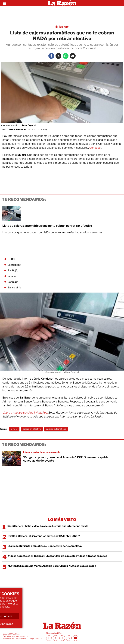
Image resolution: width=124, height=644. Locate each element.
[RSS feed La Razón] (69, 638)
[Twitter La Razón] (58, 56)
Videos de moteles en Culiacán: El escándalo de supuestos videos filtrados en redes (57, 556)
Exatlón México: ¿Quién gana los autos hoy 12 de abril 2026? (44, 536)
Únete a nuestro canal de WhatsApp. (25, 413)
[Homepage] (62, 3)
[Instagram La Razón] (62, 638)
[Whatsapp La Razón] (66, 56)
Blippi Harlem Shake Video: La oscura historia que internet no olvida (47, 526)
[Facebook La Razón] (51, 56)
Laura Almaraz (17, 130)
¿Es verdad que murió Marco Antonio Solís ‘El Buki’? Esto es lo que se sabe (52, 566)
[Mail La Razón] (73, 56)
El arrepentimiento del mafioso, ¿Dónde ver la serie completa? (45, 546)
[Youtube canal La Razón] (76, 638)
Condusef (95, 148)
